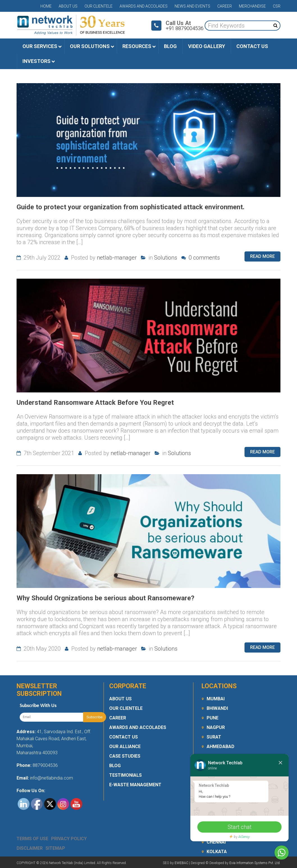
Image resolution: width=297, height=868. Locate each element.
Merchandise (252, 6)
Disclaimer (30, 848)
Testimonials (125, 775)
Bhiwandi (217, 708)
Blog (115, 766)
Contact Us (124, 737)
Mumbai (216, 699)
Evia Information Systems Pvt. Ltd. (255, 863)
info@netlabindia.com (51, 778)
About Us (68, 6)
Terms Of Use (32, 839)
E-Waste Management (135, 785)
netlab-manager (117, 258)
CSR (277, 6)
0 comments (201, 258)
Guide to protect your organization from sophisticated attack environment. (131, 207)
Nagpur (216, 727)
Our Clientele (99, 6)
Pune (213, 718)
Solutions (166, 258)
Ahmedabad (221, 747)
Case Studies (125, 756)
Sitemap (55, 848)
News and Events (192, 6)
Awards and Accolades (144, 6)
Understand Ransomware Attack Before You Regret (95, 403)
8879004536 (45, 765)
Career (225, 6)
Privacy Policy (69, 839)
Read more (262, 256)
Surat (214, 737)
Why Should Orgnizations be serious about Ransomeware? (105, 598)
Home (46, 6)
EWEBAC (181, 863)
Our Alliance (125, 747)
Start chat (240, 827)
